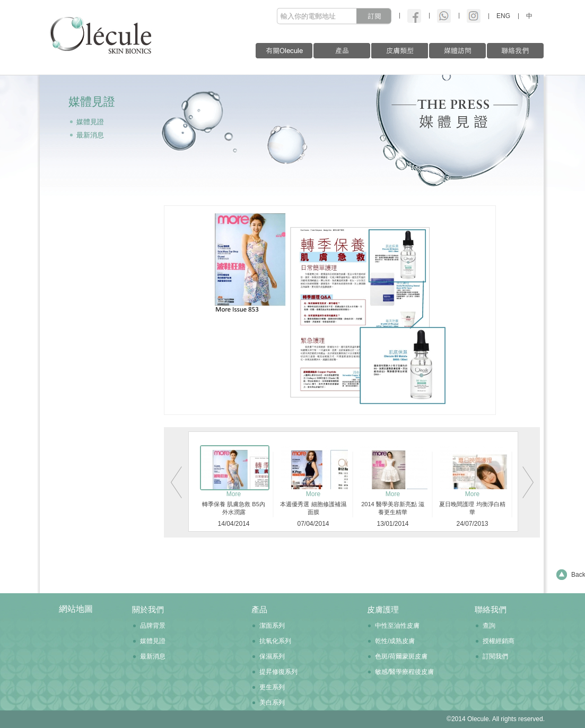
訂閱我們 (495, 656)
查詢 (489, 626)
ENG (503, 16)
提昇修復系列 (278, 672)
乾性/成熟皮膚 (395, 641)
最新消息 (90, 135)
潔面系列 (272, 626)
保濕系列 (272, 656)
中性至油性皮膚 (397, 626)
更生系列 (272, 687)
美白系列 (272, 703)
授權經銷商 (499, 641)
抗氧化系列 (275, 641)
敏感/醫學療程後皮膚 (404, 672)
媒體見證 (90, 122)
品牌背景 (153, 626)
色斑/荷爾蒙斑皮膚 (401, 656)
